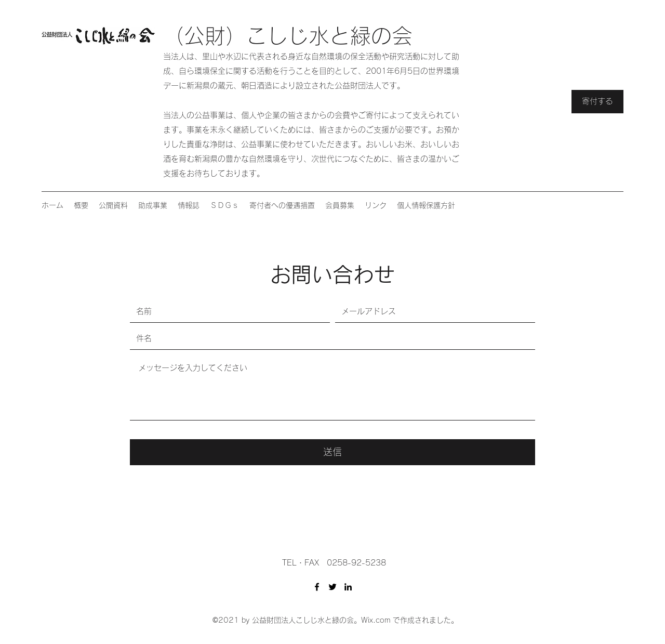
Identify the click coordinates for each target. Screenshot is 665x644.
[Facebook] (317, 587)
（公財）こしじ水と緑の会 (288, 36)
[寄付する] (597, 102)
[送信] (332, 452)
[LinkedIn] (348, 587)
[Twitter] (332, 587)
